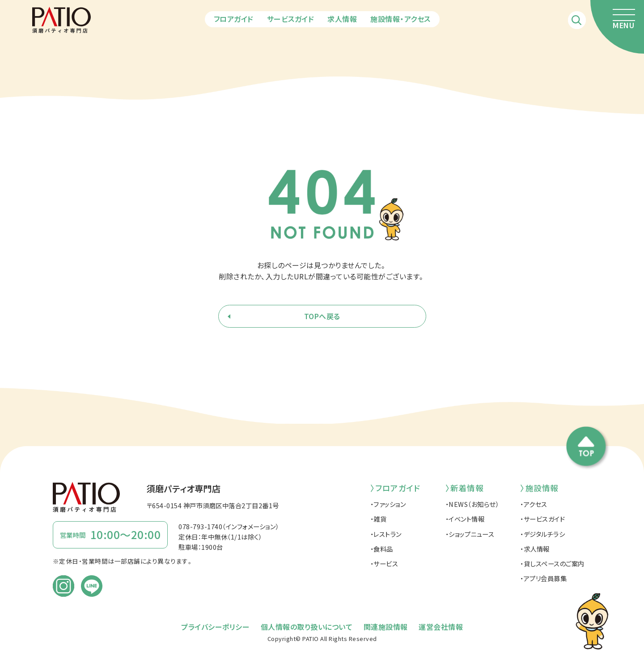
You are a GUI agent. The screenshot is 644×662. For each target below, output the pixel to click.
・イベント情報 (465, 519)
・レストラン (386, 534)
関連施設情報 (386, 627)
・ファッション (388, 504)
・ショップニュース (470, 534)
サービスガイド (291, 19)
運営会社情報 (441, 627)
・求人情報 (535, 549)
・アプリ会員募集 (543, 578)
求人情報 (342, 19)
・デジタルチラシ (542, 534)
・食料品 (382, 549)
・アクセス (534, 504)
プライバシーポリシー (215, 627)
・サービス (384, 563)
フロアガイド (234, 19)
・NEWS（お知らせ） (472, 504)
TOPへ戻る (322, 316)
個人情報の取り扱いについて (307, 627)
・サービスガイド (542, 519)
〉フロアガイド (395, 488)
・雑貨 (379, 519)
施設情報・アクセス (400, 19)
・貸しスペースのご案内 (552, 563)
